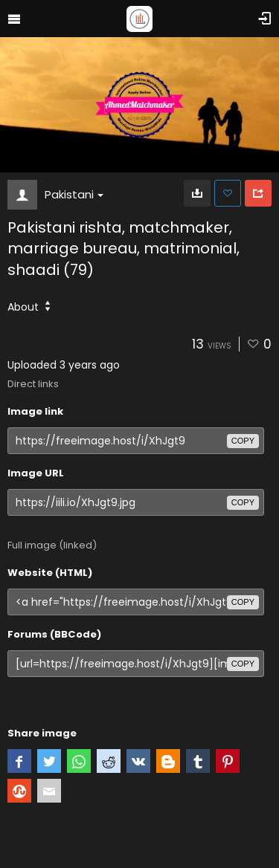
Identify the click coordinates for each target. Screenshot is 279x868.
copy (243, 441)
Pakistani (74, 194)
